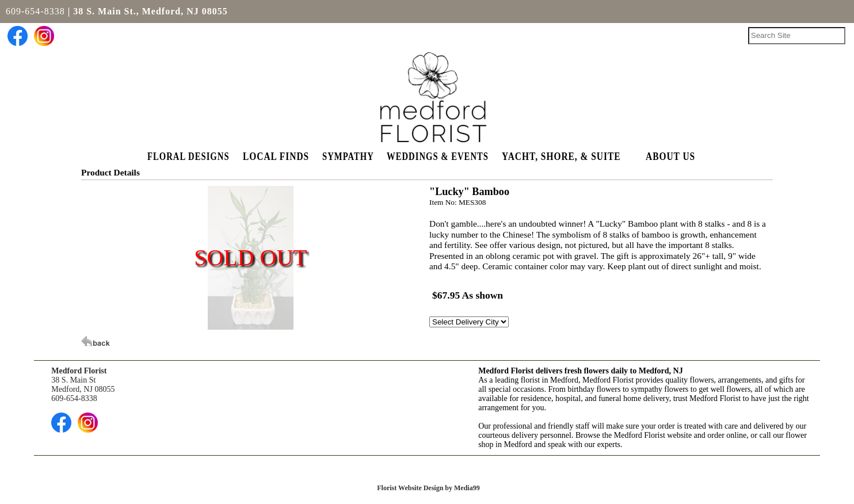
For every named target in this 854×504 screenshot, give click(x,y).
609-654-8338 (35, 11)
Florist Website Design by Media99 (428, 488)
